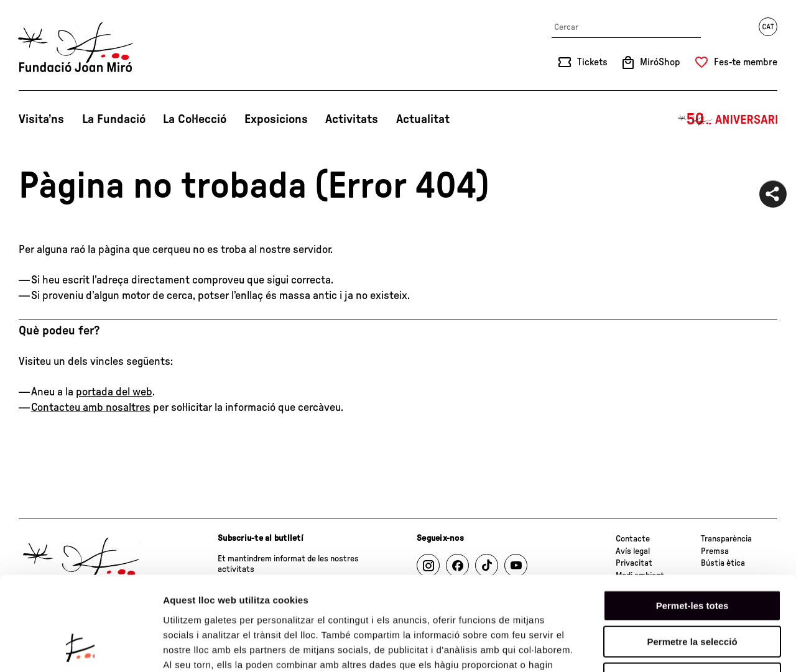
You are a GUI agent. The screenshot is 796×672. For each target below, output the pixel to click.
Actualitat (423, 119)
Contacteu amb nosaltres (91, 408)
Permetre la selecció (692, 557)
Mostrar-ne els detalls (716, 647)
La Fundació (114, 119)
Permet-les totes (692, 520)
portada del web (114, 392)
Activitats (352, 119)
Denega (692, 593)
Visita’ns (41, 119)
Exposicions (276, 119)
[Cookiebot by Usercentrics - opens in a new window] (81, 648)
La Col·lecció (195, 119)
